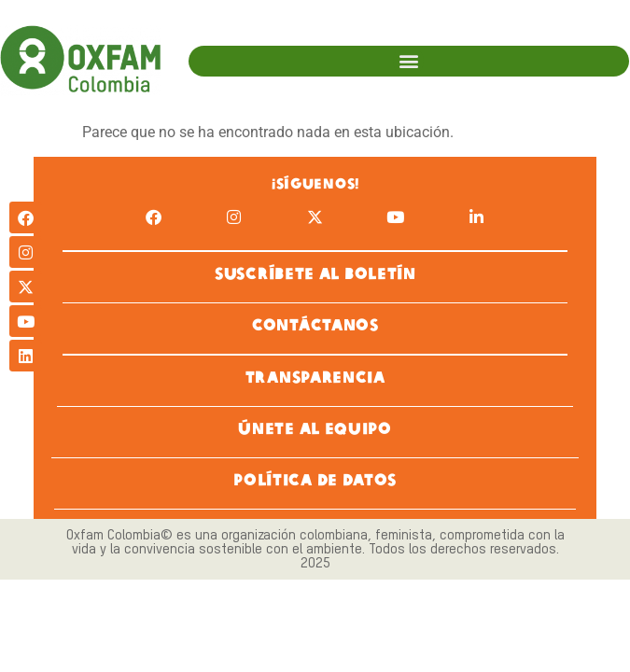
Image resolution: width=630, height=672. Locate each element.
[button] (408, 61)
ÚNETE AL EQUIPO (315, 427)
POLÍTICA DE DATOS (315, 478)
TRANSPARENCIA (315, 376)
